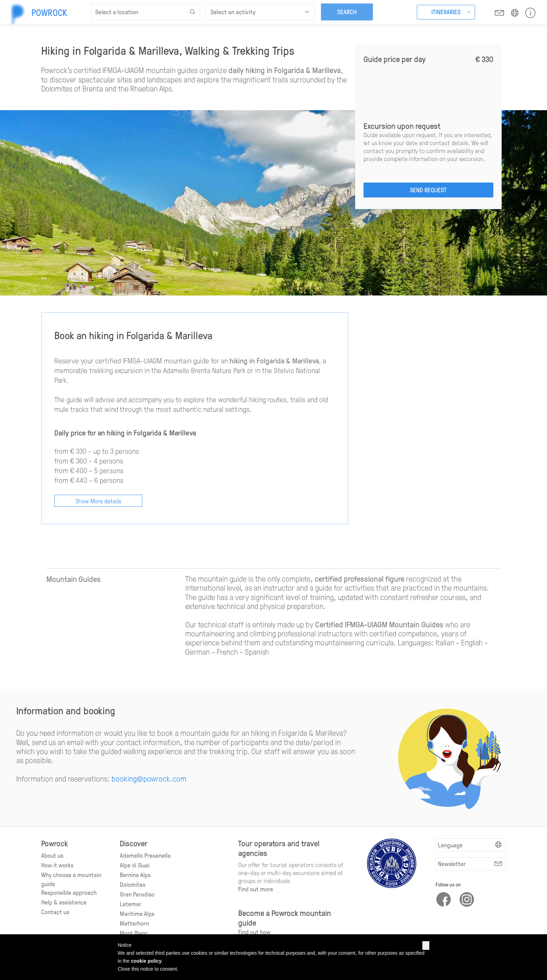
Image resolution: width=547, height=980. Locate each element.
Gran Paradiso (137, 894)
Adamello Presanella (145, 855)
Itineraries (446, 12)
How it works (57, 865)
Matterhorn (134, 923)
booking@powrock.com (149, 778)
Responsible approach (69, 892)
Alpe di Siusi (135, 865)
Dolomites (133, 884)
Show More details (98, 501)
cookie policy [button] (146, 961)
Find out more (256, 889)
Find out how (254, 932)
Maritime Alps (137, 913)
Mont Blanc (134, 933)
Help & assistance (64, 902)
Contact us (55, 912)
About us (52, 855)
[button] (426, 946)
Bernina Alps (135, 875)
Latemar (131, 904)
